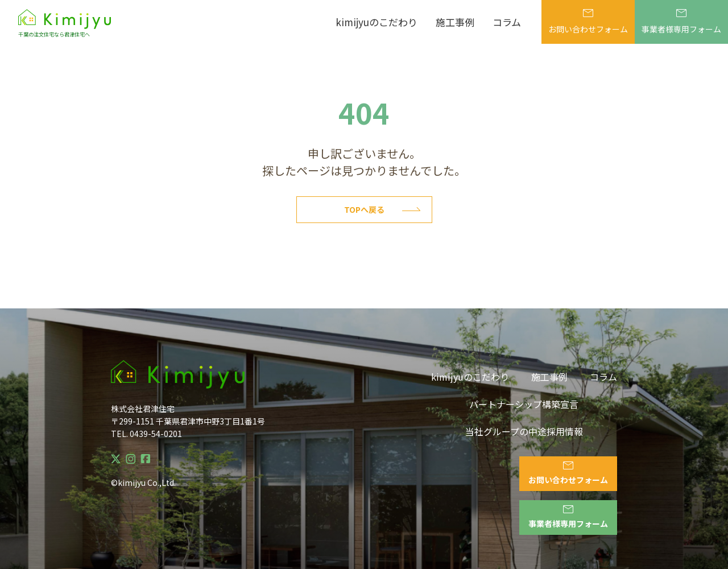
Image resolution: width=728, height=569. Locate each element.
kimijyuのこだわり (377, 22)
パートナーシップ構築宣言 (524, 404)
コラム (507, 22)
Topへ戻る (382, 209)
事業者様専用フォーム (681, 22)
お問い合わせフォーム (588, 22)
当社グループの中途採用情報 (524, 431)
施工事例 (455, 22)
